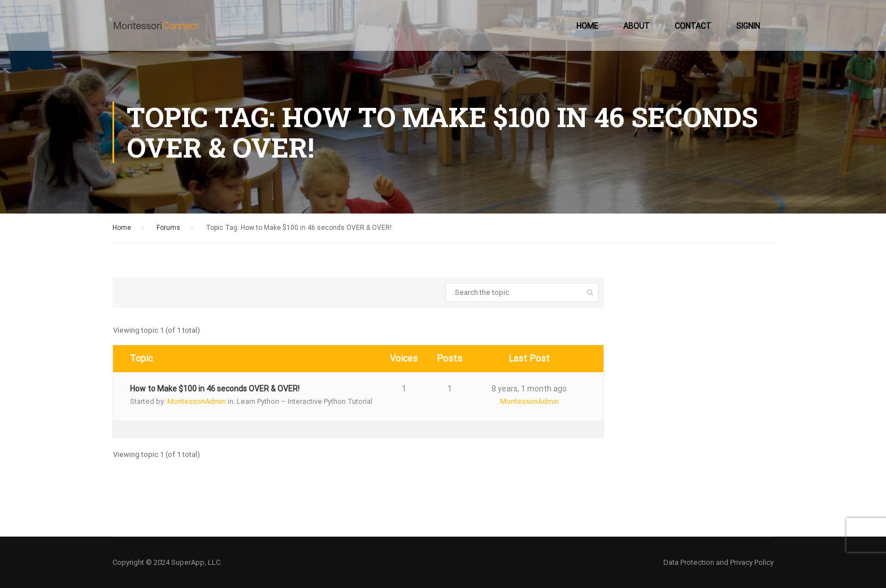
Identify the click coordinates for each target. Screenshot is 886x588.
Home (587, 26)
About (637, 26)
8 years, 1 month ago (529, 389)
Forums (168, 228)
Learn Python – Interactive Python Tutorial (305, 401)
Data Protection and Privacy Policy (718, 562)
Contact (693, 26)
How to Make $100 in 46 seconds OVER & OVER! (215, 389)
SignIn (748, 26)
